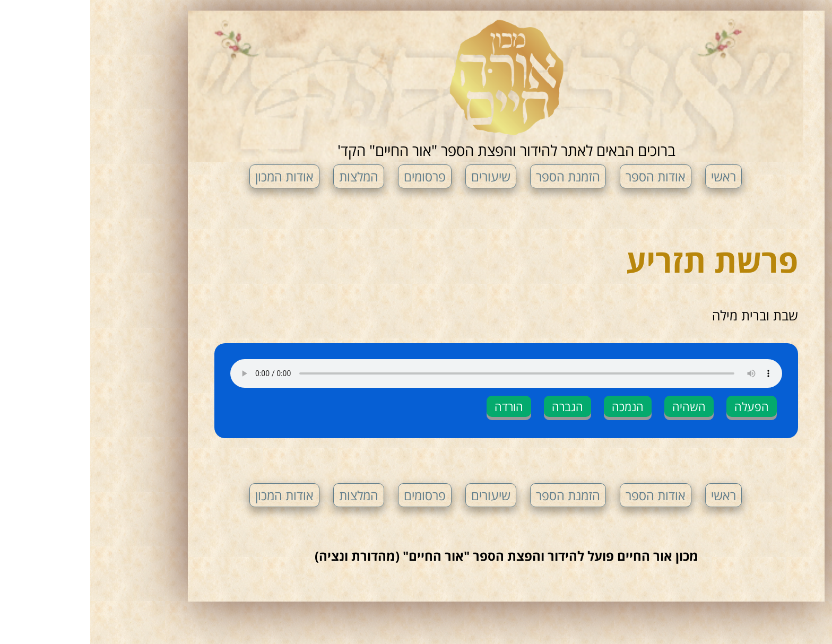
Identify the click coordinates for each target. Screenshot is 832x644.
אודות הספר (565, 176)
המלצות (268, 176)
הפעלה (661, 406)
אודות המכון (194, 176)
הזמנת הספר (478, 176)
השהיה (599, 406)
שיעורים (401, 176)
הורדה (419, 406)
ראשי (633, 176)
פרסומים (335, 176)
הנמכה (538, 406)
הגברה (477, 406)
